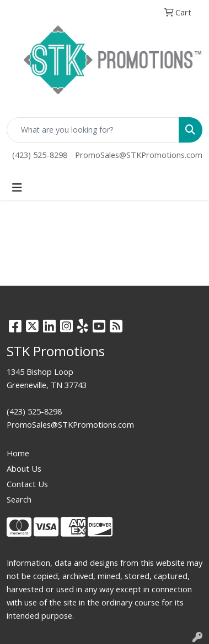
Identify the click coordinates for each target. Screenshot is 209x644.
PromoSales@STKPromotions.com (139, 155)
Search (19, 499)
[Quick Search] (93, 130)
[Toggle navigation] (17, 188)
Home (18, 453)
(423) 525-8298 (40, 155)
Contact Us (27, 484)
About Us (24, 468)
